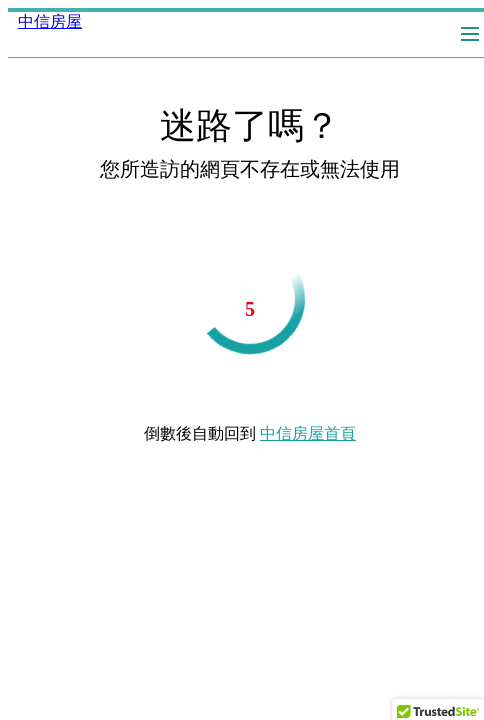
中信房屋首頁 (308, 433)
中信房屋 (50, 21)
